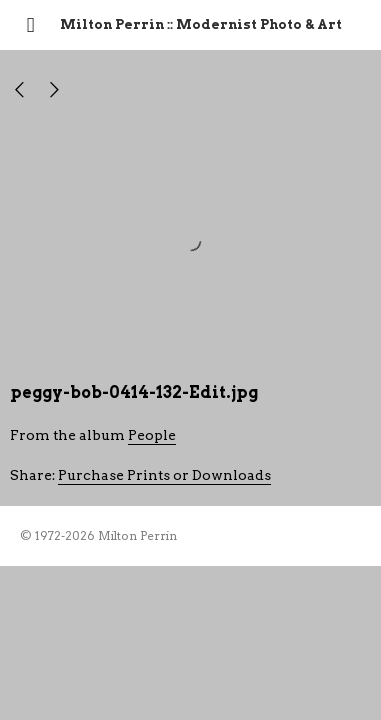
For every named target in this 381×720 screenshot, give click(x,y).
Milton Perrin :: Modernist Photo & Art (201, 24)
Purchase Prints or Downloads (164, 475)
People (152, 435)
